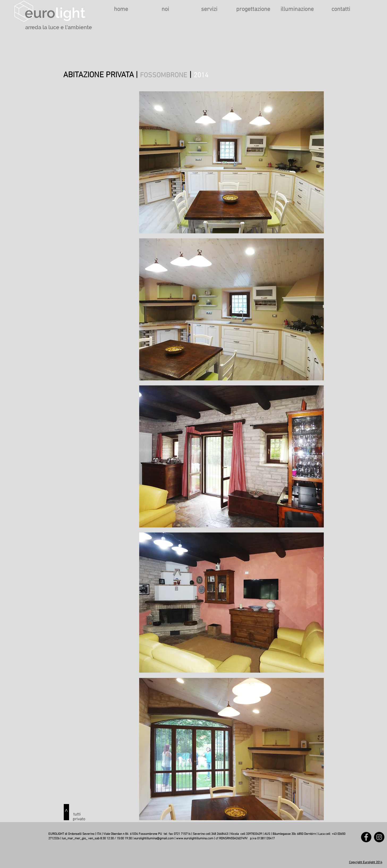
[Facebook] (366, 837)
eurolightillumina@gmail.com (154, 839)
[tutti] (77, 814)
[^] (66, 812)
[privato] (79, 819)
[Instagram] (379, 837)
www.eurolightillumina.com (195, 839)
